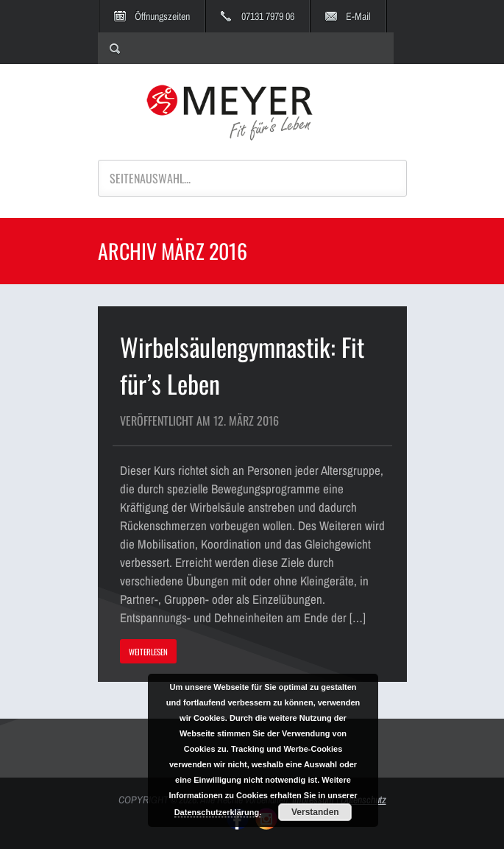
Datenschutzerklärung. (218, 812)
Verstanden (315, 812)
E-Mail (358, 16)
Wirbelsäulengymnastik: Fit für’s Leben (242, 365)
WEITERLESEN (148, 652)
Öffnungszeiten (162, 16)
